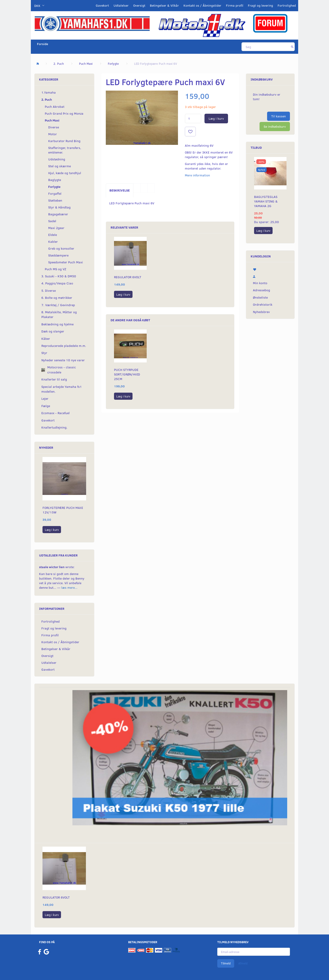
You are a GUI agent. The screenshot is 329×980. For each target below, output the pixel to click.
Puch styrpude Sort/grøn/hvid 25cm (127, 374)
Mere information (197, 175)
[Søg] (292, 47)
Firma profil (235, 5)
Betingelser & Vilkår (164, 5)
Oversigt (139, 5)
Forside (43, 44)
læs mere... (69, 587)
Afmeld (243, 963)
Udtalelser (121, 5)
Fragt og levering (260, 5)
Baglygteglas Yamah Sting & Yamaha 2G (266, 201)
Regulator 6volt (128, 277)
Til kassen (279, 116)
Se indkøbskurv (275, 126)
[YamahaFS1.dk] (92, 23)
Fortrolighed (287, 5)
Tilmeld (226, 963)
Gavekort (102, 5)
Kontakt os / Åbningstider (202, 5)
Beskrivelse (120, 190)
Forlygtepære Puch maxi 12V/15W (63, 510)
